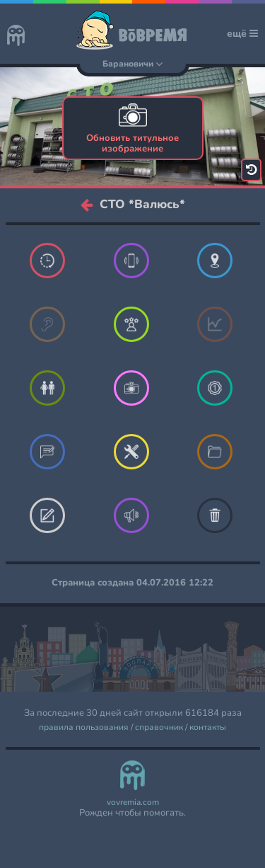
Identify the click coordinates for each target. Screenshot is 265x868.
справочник (159, 727)
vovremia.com (133, 803)
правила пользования (84, 727)
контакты (208, 727)
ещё (242, 34)
